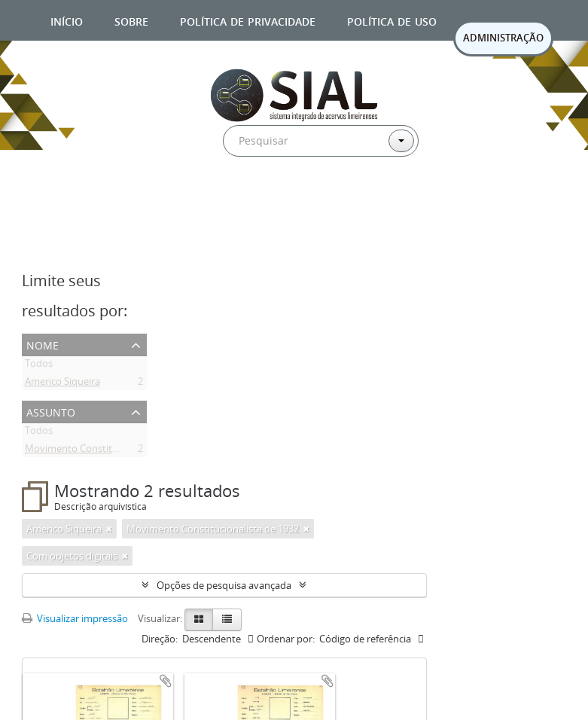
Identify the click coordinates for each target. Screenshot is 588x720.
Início (67, 20)
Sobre (131, 20)
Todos (39, 366)
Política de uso (392, 20)
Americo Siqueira (62, 384)
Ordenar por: (286, 639)
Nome (43, 344)
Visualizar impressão (75, 618)
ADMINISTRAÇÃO (503, 38)
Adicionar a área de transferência (166, 681)
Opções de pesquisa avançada (224, 585)
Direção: (160, 639)
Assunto (51, 411)
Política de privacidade (248, 20)
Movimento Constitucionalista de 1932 (111, 451)
